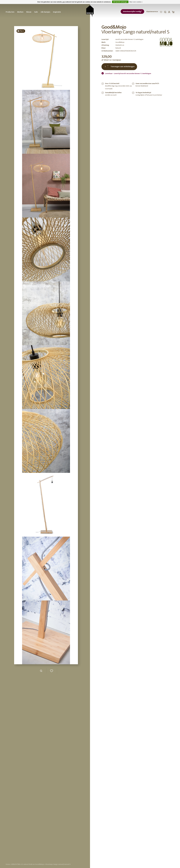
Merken (20, 12)
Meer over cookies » (136, 2)
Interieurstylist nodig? (132, 12)
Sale (36, 12)
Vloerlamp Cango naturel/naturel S (58, 864)
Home (8, 864)
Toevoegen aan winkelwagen (123, 67)
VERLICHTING (16, 864)
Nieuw (29, 12)
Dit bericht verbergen (120, 2)
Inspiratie (57, 12)
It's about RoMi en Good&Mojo (33, 864)
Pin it (20, 31)
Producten (10, 12)
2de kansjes (45, 12)
